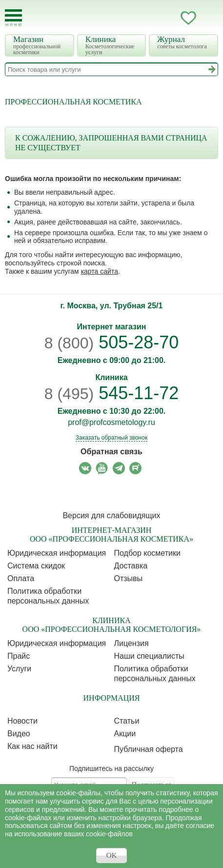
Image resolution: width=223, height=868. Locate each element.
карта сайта (100, 271)
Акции (125, 734)
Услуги (19, 669)
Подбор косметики (147, 553)
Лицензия (132, 643)
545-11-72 (112, 393)
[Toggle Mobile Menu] (13, 18)
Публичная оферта (149, 749)
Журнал (185, 42)
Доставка (131, 566)
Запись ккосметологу (149, 18)
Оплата (21, 578)
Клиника (113, 45)
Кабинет (169, 18)
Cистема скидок (36, 566)
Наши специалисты (149, 656)
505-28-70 (112, 342)
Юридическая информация (57, 553)
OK (112, 855)
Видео (19, 734)
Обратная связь (111, 452)
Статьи (127, 721)
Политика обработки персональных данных (48, 596)
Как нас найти (32, 746)
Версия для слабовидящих (111, 515)
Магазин (41, 45)
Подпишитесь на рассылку (111, 768)
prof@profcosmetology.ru (111, 422)
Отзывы (129, 578)
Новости (22, 721)
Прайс (19, 656)
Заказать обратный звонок (111, 438)
